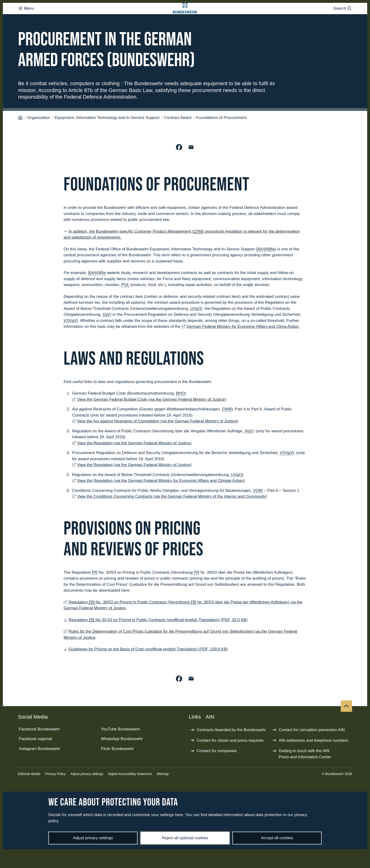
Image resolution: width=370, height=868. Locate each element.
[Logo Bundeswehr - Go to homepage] (185, 18)
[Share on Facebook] (179, 166)
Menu (26, 18)
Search (343, 18)
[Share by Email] (191, 166)
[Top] (346, 725)
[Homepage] (20, 137)
